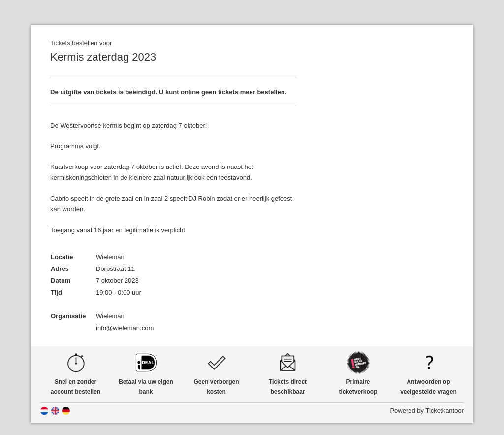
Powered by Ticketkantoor (427, 411)
